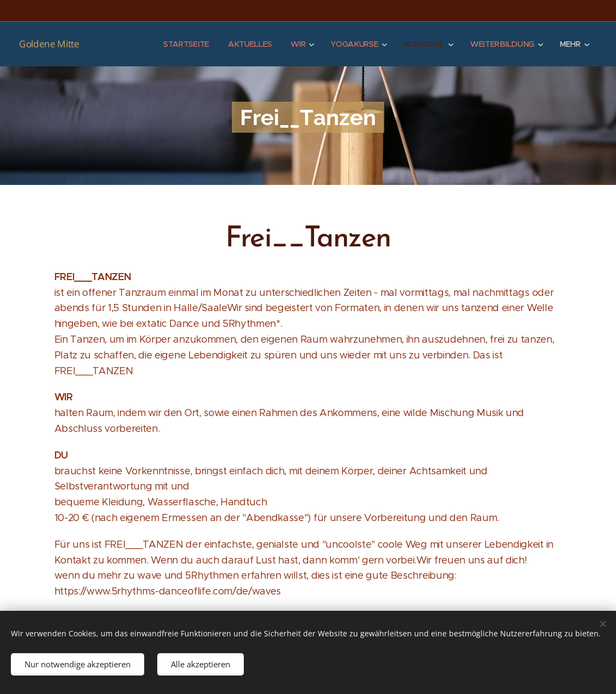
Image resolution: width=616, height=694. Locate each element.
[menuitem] (188, 44)
